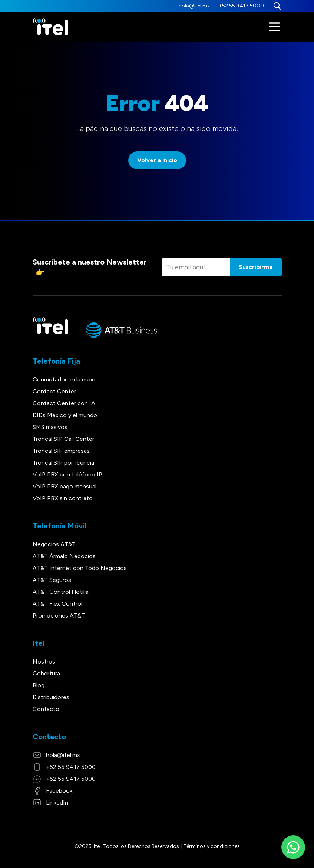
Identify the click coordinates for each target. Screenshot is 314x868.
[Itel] (50, 27)
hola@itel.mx (194, 6)
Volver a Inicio (157, 160)
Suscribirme (256, 267)
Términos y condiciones (212, 846)
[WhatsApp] (293, 847)
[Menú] (274, 27)
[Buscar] (277, 6)
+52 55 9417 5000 (241, 6)
